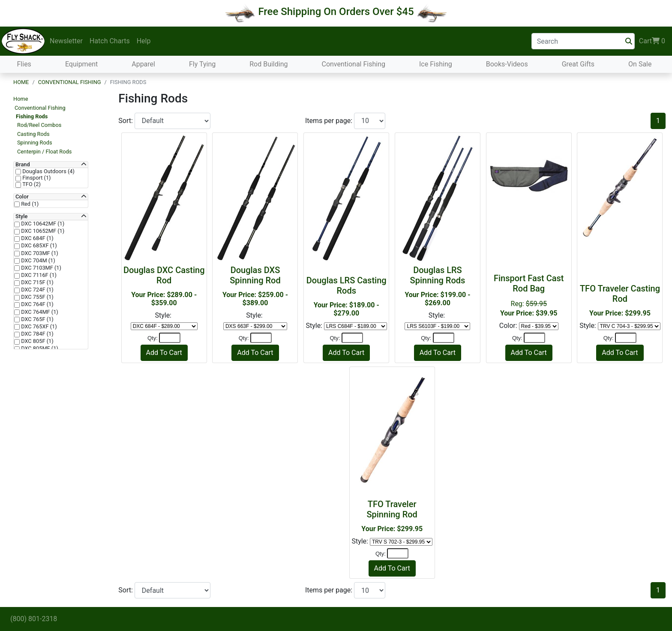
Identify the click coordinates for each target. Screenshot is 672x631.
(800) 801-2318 (34, 619)
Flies (24, 64)
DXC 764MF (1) (39, 312)
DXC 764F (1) (37, 304)
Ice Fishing (436, 64)
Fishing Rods (32, 116)
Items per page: (330, 121)
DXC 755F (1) (37, 297)
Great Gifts (578, 64)
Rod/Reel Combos (39, 125)
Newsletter (66, 41)
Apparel (143, 64)
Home (21, 82)
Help (144, 41)
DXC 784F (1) (37, 334)
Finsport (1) (36, 178)
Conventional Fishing (353, 64)
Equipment (81, 64)
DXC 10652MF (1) (42, 231)
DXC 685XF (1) (38, 246)
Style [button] (21, 216)
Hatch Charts (110, 41)
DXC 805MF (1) (39, 349)
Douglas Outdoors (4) (48, 171)
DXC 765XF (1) (38, 327)
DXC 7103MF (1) (40, 268)
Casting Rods (33, 134)
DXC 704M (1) (37, 261)
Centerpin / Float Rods (44, 152)
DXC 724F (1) (37, 290)
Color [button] (22, 197)
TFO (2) (31, 184)
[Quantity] (170, 338)
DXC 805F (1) (37, 341)
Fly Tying (202, 64)
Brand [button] (23, 165)
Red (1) (29, 204)
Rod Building (268, 64)
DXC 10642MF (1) (42, 224)
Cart (652, 41)
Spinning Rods (35, 143)
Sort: (126, 121)
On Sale (640, 64)
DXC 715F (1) (37, 282)
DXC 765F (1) (37, 319)
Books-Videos (507, 64)
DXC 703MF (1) (39, 253)
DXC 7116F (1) (38, 275)
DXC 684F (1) (37, 238)
